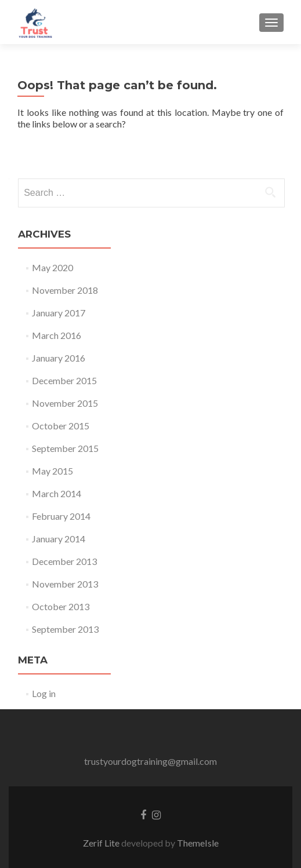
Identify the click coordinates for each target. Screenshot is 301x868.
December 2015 (64, 380)
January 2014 (59, 539)
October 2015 (61, 426)
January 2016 (59, 358)
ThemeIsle (198, 843)
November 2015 (65, 403)
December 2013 (64, 561)
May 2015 (52, 471)
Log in (44, 693)
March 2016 (57, 335)
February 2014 (61, 516)
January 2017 (59, 313)
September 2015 (65, 448)
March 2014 (57, 493)
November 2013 (65, 584)
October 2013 (61, 606)
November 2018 (65, 290)
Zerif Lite (102, 843)
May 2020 (52, 267)
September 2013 (65, 629)
